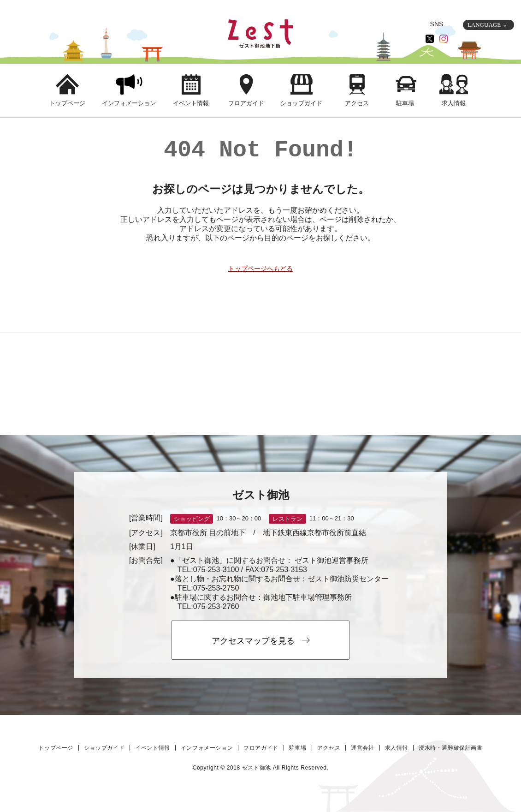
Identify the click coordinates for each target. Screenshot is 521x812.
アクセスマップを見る (261, 641)
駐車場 (405, 103)
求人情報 (454, 103)
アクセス (357, 103)
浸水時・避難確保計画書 (451, 748)
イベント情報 (191, 103)
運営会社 (362, 748)
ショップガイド (301, 103)
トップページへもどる (260, 269)
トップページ (67, 103)
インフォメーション (129, 103)
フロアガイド (246, 103)
